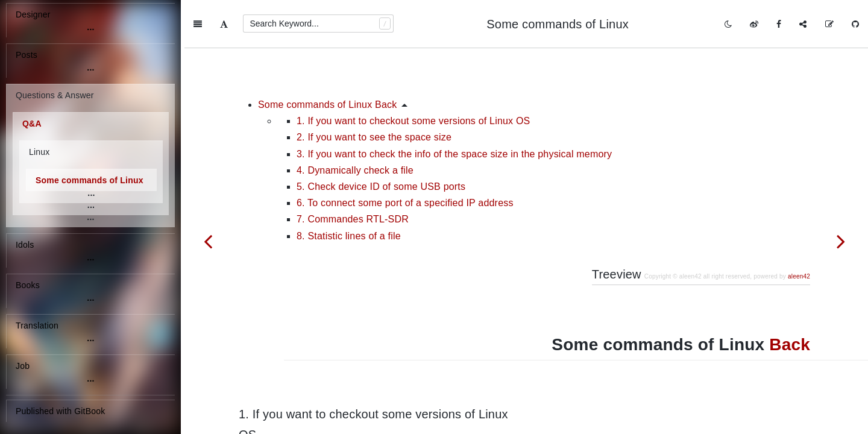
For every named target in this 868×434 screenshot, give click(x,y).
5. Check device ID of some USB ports (381, 138)
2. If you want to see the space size (374, 89)
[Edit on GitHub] (829, 24)
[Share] (803, 24)
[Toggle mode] (728, 24)
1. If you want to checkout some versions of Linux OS (413, 73)
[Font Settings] (224, 24)
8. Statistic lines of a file (349, 188)
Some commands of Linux (90, 180)
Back (790, 296)
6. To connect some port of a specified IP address (405, 155)
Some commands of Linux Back (327, 56)
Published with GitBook (60, 411)
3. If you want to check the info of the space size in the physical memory (454, 106)
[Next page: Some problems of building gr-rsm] (841, 241)
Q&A (32, 124)
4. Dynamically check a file (355, 122)
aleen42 (799, 228)
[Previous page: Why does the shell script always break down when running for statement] (208, 241)
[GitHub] (855, 24)
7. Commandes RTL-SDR (353, 171)
